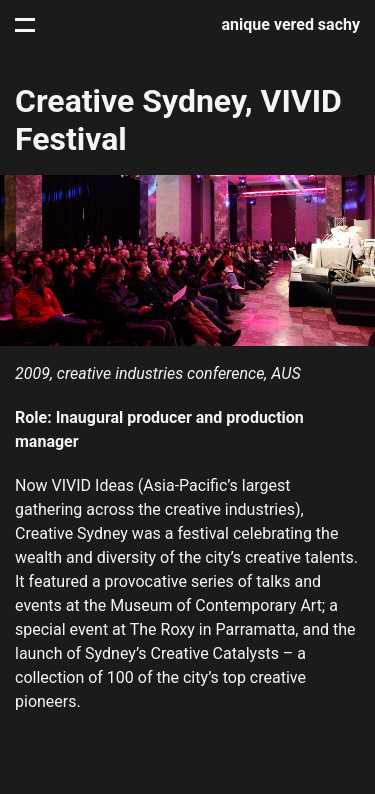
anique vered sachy (291, 24)
